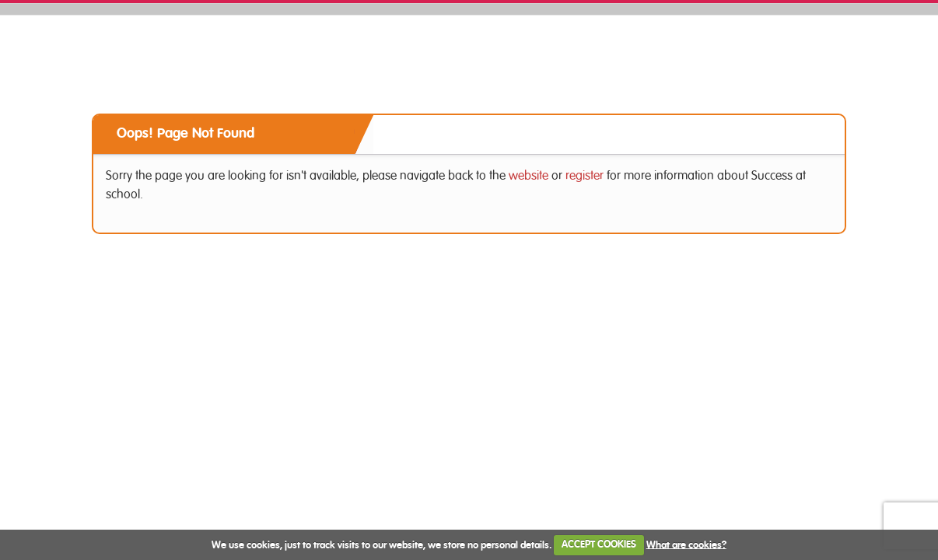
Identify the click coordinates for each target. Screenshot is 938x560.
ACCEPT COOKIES (599, 545)
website (528, 176)
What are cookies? (686, 545)
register (584, 176)
